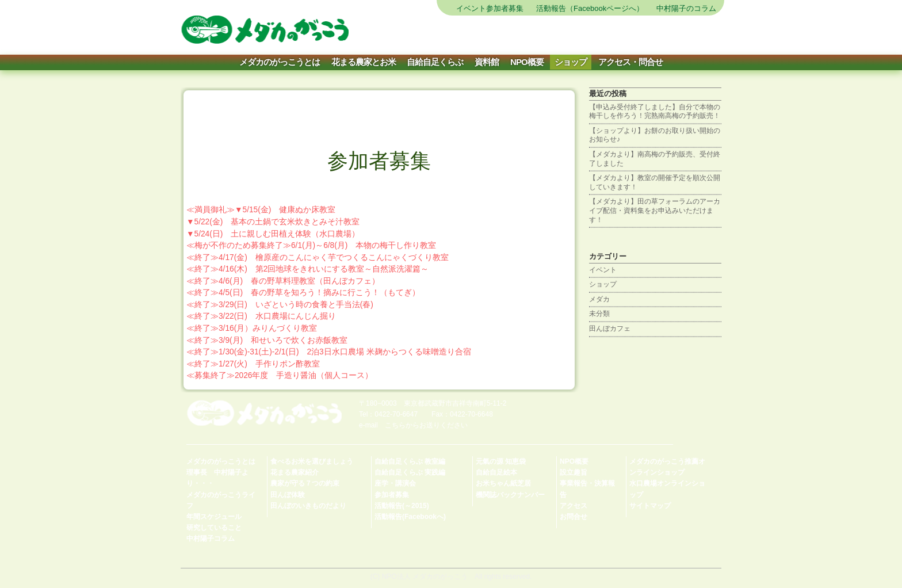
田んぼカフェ (610, 329)
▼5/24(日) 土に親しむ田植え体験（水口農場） (273, 234)
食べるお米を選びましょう (312, 461)
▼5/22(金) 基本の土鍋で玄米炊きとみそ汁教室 (273, 222)
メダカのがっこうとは (280, 62)
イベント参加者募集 (490, 8)
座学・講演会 (395, 483)
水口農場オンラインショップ (667, 489)
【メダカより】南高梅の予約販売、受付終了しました (655, 159)
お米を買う (567, 35)
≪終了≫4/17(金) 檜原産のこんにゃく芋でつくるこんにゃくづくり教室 (318, 257)
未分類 (599, 314)
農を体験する (521, 35)
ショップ (571, 62)
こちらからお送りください (426, 425)
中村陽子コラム (211, 539)
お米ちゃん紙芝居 (503, 483)
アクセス (574, 506)
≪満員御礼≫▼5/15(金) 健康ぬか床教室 (261, 210)
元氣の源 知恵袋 (501, 461)
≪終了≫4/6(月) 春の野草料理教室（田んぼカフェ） (283, 281)
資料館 (487, 62)
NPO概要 (527, 62)
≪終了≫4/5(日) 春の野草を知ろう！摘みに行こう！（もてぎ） (303, 293)
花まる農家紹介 (295, 472)
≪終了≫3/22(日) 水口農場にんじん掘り (261, 316)
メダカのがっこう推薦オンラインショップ (667, 467)
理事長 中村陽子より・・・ (217, 478)
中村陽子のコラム (686, 8)
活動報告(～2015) (402, 506)
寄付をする (703, 35)
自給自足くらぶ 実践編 (410, 472)
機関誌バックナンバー (510, 495)
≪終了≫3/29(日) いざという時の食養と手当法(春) (280, 305)
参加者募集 (392, 495)
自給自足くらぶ (435, 62)
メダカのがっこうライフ (221, 500)
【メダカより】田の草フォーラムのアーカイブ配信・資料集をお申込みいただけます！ (655, 210)
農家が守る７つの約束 (305, 483)
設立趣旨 (574, 472)
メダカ (599, 299)
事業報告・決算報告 (587, 489)
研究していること (214, 528)
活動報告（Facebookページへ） (590, 8)
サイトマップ (476, 35)
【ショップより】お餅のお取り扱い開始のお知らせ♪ (655, 135)
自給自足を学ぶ (612, 35)
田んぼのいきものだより (308, 506)
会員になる (657, 35)
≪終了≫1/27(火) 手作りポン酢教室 (253, 364)
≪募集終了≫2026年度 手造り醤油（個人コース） (280, 375)
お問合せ (574, 517)
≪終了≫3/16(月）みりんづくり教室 (252, 328)
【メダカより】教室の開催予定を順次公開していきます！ (655, 182)
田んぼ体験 (288, 495)
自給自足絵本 (496, 472)
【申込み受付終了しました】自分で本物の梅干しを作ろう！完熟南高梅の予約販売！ (655, 112)
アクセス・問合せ (630, 62)
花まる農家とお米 (364, 62)
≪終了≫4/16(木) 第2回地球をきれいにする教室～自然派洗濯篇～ (307, 269)
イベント (603, 270)
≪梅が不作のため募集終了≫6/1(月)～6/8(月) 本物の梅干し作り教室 (311, 245)
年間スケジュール (214, 517)
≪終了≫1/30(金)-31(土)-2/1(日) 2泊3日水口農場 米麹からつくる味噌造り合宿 (329, 352)
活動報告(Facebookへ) (410, 517)
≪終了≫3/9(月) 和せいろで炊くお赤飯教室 (267, 340)
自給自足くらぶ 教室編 (410, 461)
